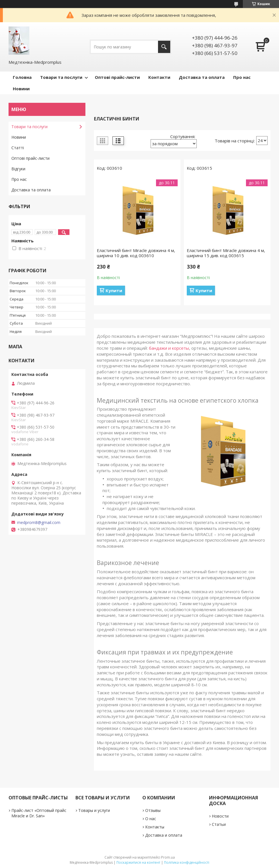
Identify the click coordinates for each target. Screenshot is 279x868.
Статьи (219, 824)
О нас (151, 819)
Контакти (159, 77)
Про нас (242, 77)
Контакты (155, 827)
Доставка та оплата (202, 77)
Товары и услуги (94, 810)
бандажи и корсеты (169, 348)
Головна (22, 77)
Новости (220, 816)
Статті (18, 148)
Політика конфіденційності (187, 862)
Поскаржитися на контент (138, 862)
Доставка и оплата (164, 835)
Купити (114, 290)
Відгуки (18, 169)
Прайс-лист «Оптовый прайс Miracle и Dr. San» (39, 813)
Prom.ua (168, 857)
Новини (21, 89)
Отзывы (153, 810)
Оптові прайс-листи (117, 77)
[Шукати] (164, 47)
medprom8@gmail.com (39, 523)
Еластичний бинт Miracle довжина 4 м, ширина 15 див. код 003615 (226, 253)
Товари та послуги (61, 77)
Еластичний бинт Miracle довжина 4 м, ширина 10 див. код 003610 (136, 253)
